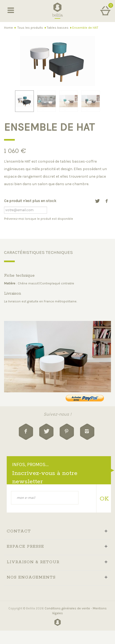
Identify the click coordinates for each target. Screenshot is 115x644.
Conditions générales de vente (67, 608)
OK (103, 499)
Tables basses (58, 28)
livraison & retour (33, 562)
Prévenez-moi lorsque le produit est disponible (39, 219)
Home (8, 28)
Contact (19, 531)
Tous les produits (30, 28)
